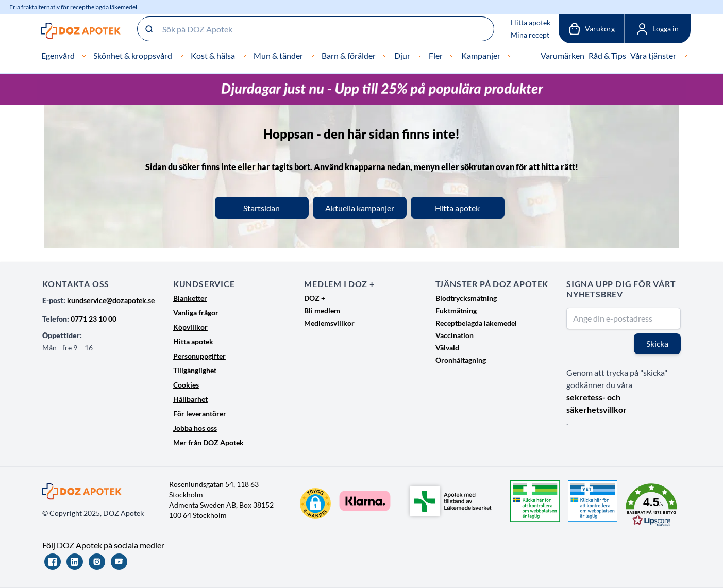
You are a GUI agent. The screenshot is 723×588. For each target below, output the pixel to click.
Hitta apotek (531, 22)
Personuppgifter (199, 356)
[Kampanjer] (510, 56)
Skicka (657, 343)
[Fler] (452, 56)
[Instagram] (97, 562)
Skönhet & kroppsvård (133, 55)
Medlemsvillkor (329, 323)
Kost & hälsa (213, 55)
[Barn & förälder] (385, 56)
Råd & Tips (607, 55)
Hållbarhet (190, 399)
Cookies (186, 385)
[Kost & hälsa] (244, 56)
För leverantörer (200, 414)
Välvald (447, 348)
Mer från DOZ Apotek (208, 442)
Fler (436, 55)
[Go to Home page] (81, 31)
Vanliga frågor (196, 313)
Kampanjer (481, 55)
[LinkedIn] (75, 562)
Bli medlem (322, 310)
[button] (315, 503)
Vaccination (455, 335)
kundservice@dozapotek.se (111, 300)
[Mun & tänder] (312, 56)
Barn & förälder (349, 55)
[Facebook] (53, 562)
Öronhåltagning (461, 360)
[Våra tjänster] (685, 56)
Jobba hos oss (195, 428)
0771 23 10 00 (94, 319)
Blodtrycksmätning (466, 298)
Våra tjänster (653, 55)
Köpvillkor (190, 327)
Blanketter (190, 298)
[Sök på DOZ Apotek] (316, 29)
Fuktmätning (456, 310)
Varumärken (562, 55)
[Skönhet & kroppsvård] (181, 56)
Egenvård (58, 55)
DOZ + (315, 298)
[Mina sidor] (658, 29)
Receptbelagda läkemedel (476, 323)
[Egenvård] (84, 56)
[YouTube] (119, 562)
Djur (402, 55)
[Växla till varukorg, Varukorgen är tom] (592, 29)
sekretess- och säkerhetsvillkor (596, 403)
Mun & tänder (278, 55)
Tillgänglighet (195, 370)
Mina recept (530, 35)
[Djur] (419, 56)
